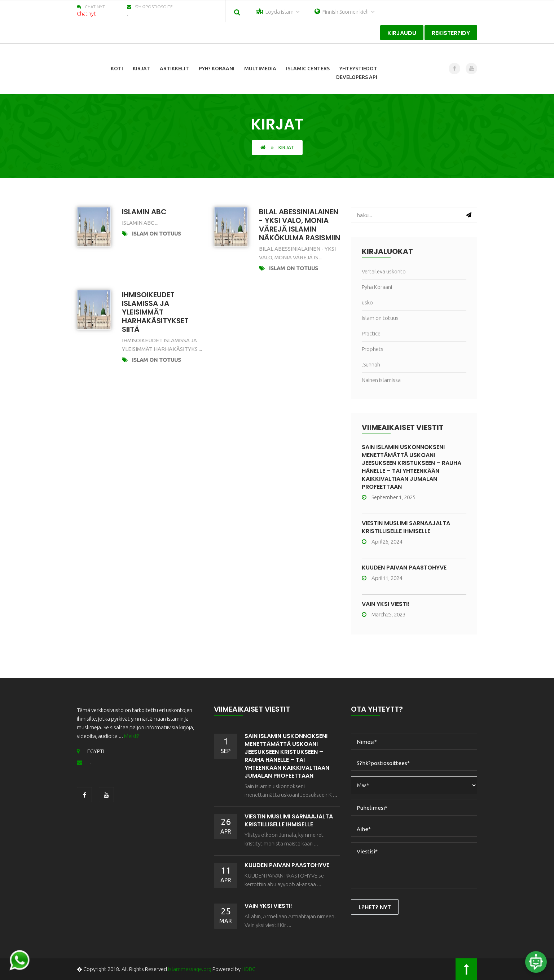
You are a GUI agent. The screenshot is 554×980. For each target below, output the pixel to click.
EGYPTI (91, 751)
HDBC (249, 969)
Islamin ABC (144, 212)
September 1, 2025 (389, 497)
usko (367, 302)
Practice (371, 333)
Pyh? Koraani (217, 69)
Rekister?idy (451, 33)
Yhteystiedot (358, 69)
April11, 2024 (382, 578)
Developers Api (357, 77)
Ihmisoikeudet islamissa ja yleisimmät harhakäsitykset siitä (155, 312)
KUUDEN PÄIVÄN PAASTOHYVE (404, 568)
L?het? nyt (375, 907)
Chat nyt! (87, 14)
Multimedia (260, 69)
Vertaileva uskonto (384, 271)
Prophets (373, 349)
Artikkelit (174, 69)
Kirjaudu (402, 33)
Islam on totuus (157, 234)
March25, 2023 (384, 614)
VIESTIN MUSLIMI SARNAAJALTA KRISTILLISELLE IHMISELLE (406, 527)
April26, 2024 (382, 542)
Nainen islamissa (381, 380)
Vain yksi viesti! (386, 604)
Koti (117, 69)
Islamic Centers (308, 69)
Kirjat (141, 69)
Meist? (131, 736)
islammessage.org (190, 969)
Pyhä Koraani (377, 287)
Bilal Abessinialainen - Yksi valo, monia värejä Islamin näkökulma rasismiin (300, 225)
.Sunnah (371, 364)
